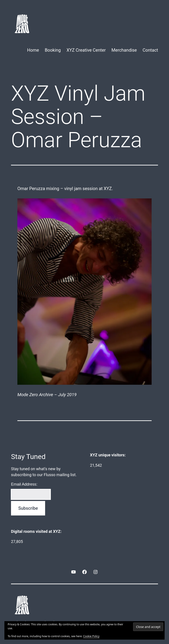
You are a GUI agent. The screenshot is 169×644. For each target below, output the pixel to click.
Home (33, 50)
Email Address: (24, 484)
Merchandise (124, 50)
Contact (150, 50)
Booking (53, 50)
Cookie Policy (91, 636)
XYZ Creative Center (86, 50)
